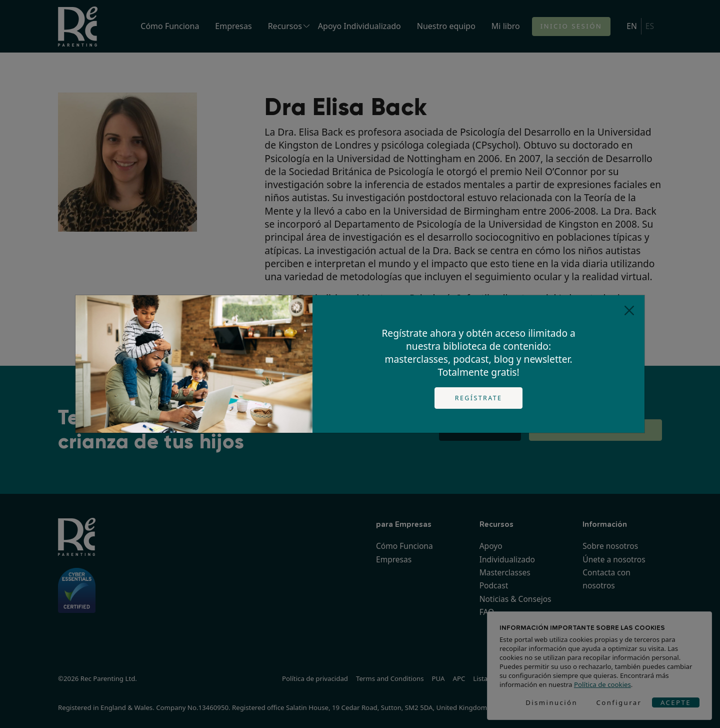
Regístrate (479, 398)
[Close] (629, 310)
